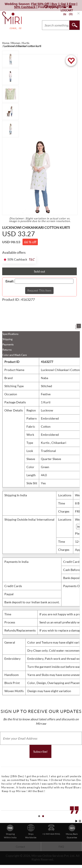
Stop (80, 821)
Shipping (7, 339)
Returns (7, 350)
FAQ (61, 847)
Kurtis (45, 443)
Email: (10, 281)
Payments (8, 344)
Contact (20, 847)
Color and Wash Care (15, 355)
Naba (44, 378)
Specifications (10, 334)
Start (77, 821)
